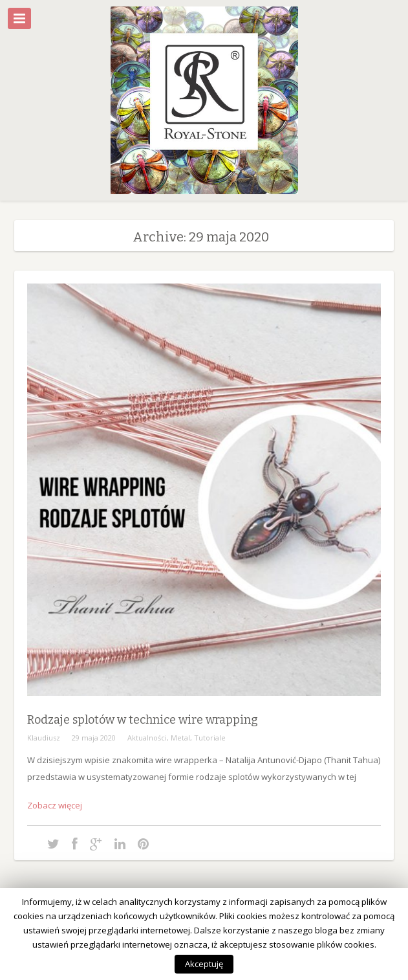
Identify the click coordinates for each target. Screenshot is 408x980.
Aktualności (147, 738)
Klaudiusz (44, 738)
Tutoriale (210, 738)
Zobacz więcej (55, 805)
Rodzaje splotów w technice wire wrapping (143, 720)
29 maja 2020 (94, 738)
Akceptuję (204, 964)
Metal (180, 738)
